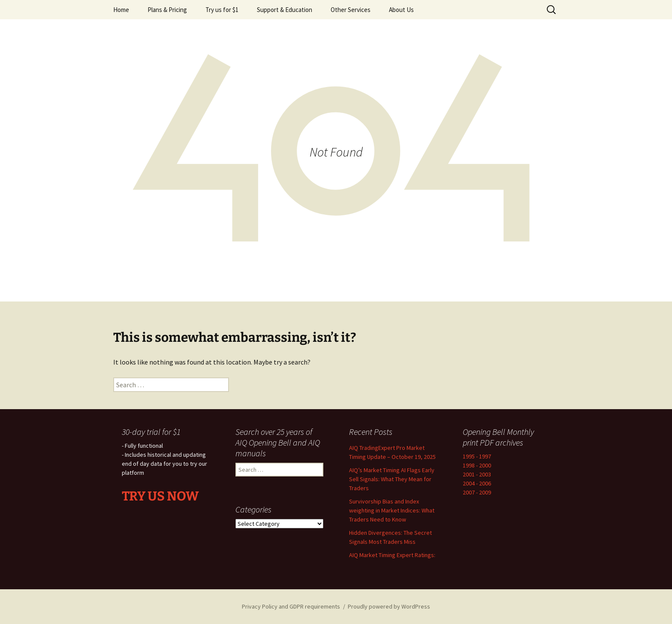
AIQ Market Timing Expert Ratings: (392, 555)
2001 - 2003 (477, 474)
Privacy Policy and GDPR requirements (291, 606)
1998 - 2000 (477, 465)
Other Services (351, 10)
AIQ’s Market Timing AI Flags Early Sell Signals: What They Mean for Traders (392, 479)
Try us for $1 (222, 10)
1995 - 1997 (477, 456)
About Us (401, 10)
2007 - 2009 (477, 492)
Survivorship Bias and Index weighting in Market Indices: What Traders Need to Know (392, 510)
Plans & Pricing (167, 10)
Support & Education (285, 10)
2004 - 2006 (477, 483)
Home (121, 10)
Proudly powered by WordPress (389, 606)
